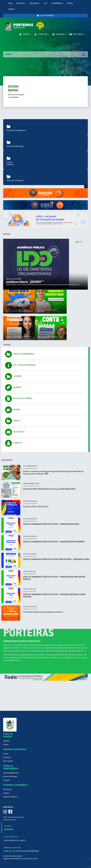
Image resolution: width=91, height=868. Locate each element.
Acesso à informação (45, 16)
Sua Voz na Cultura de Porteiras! (36, 507)
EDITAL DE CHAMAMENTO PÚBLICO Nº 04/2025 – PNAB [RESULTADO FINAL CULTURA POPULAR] (54, 596)
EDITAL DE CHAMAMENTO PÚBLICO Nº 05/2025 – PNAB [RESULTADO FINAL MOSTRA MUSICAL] (54, 578)
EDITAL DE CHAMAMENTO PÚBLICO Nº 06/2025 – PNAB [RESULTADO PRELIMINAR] (54, 542)
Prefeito (6, 754)
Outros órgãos (8, 761)
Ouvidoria (6, 741)
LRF (46, 3)
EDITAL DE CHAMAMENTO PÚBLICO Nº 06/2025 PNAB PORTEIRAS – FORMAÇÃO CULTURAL (56, 559)
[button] (10, 220)
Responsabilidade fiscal (11, 773)
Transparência (57, 3)
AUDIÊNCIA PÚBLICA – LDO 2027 (24, 282)
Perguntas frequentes (10, 797)
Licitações (7, 780)
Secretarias (7, 757)
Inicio (11, 3)
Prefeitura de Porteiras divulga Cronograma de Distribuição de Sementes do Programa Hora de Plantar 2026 (53, 473)
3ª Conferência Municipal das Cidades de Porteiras (43, 612)
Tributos (6, 744)
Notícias (70, 3)
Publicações (35, 3)
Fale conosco (7, 789)
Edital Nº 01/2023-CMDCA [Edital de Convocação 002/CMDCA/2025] (49, 489)
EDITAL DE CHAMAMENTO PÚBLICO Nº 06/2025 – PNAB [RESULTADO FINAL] (51, 524)
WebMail (12, 9)
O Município (21, 3)
